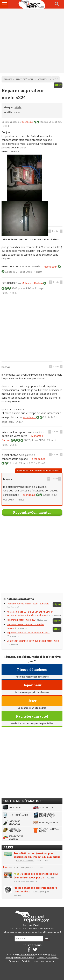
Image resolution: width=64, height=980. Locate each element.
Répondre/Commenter (32, 512)
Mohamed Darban (33, 283)
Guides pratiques (21, 867)
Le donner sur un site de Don (32, 708)
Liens (6, 867)
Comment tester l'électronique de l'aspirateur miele (33, 641)
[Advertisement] (32, 41)
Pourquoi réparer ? (25, 861)
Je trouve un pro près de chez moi (32, 692)
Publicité (26, 961)
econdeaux (28, 122)
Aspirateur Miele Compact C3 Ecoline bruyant (26, 626)
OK (47, 938)
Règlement (14, 961)
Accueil (32, 4)
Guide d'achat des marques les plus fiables (32, 724)
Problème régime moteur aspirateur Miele (28, 604)
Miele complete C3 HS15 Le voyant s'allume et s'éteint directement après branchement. (30, 614)
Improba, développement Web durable (31, 956)
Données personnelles (48, 958)
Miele (18, 107)
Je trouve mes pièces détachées (32, 677)
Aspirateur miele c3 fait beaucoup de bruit (28, 633)
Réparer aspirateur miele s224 (22, 620)
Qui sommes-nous (26, 955)
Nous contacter (48, 961)
